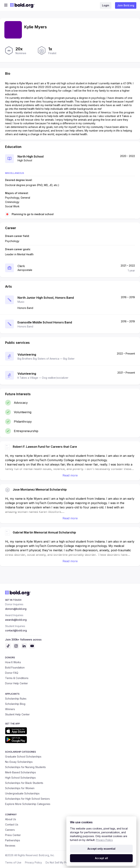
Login (106, 5)
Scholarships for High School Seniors (27, 799)
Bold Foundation (15, 667)
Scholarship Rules (16, 699)
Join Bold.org (126, 5)
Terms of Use (13, 862)
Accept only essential (101, 849)
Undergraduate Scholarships (22, 793)
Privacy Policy (33, 862)
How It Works (13, 662)
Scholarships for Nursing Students (25, 767)
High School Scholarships (20, 778)
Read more (70, 475)
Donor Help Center (16, 683)
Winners (10, 709)
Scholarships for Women (20, 788)
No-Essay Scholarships (19, 762)
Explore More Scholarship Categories (28, 804)
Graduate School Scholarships (23, 757)
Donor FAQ (12, 673)
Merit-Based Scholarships (21, 772)
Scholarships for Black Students (24, 783)
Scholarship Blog (15, 704)
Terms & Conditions (17, 678)
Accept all (101, 858)
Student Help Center (17, 714)
